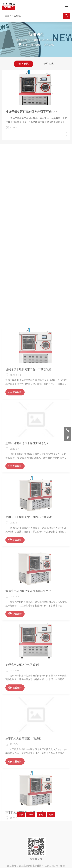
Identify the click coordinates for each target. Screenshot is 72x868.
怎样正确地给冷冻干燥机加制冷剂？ (27, 608)
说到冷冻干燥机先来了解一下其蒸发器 (28, 534)
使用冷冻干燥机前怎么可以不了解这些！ (30, 682)
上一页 (32, 815)
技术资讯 (23, 63)
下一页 (40, 815)
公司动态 (49, 63)
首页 (25, 44)
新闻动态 (35, 44)
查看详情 (15, 557)
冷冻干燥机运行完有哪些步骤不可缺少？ (34, 112)
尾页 (48, 815)
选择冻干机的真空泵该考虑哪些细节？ (28, 755)
